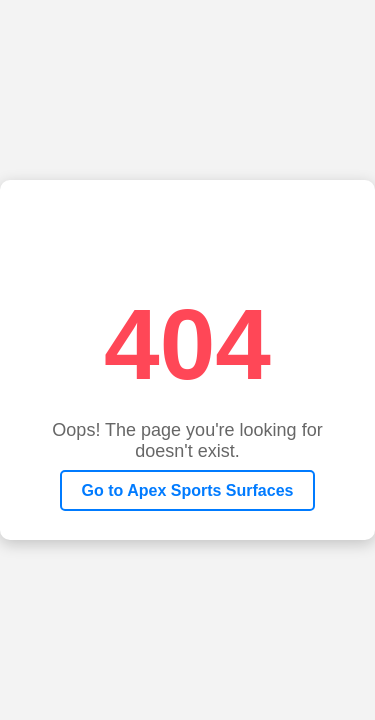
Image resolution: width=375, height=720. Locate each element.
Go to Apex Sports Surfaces (188, 490)
